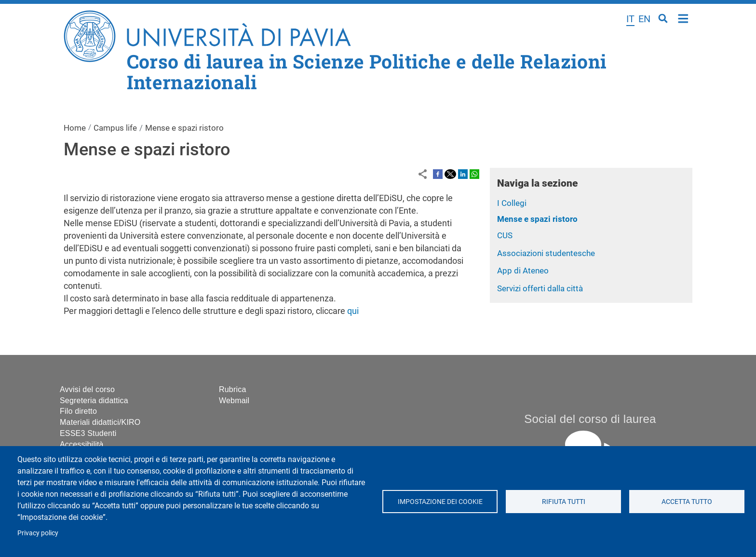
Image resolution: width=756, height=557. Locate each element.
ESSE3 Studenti (88, 433)
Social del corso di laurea (590, 419)
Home (683, 18)
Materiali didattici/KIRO (100, 422)
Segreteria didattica (94, 401)
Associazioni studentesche (546, 253)
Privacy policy (38, 533)
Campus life (115, 128)
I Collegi (512, 203)
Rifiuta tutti (563, 502)
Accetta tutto (687, 502)
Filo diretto (78, 411)
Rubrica (233, 389)
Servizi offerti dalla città (540, 288)
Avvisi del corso (87, 389)
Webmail (234, 401)
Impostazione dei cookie (440, 502)
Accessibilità (82, 444)
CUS (505, 235)
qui (353, 311)
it (630, 19)
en (644, 19)
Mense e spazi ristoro (537, 219)
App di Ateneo (523, 271)
